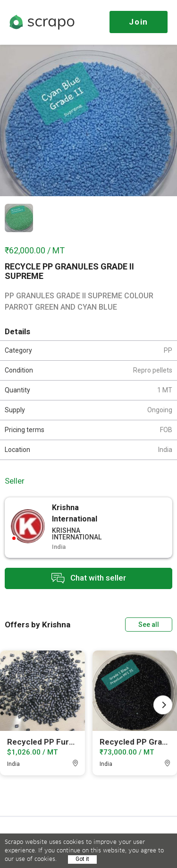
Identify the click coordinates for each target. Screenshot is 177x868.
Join (139, 22)
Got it (82, 859)
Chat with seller (89, 578)
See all (149, 625)
